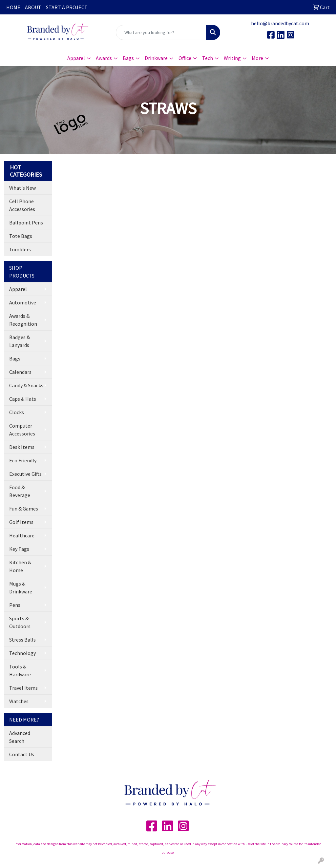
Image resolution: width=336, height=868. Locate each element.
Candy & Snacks (26, 385)
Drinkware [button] (156, 58)
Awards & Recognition (23, 320)
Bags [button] (128, 58)
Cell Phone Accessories (22, 205)
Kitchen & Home (20, 566)
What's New (22, 188)
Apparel (18, 289)
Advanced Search (20, 737)
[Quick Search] (161, 32)
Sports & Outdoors (20, 622)
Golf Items (21, 522)
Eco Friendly (23, 460)
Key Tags (19, 549)
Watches (19, 701)
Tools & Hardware (20, 670)
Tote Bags (21, 236)
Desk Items (22, 447)
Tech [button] (208, 58)
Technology (22, 653)
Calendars (20, 372)
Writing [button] (232, 58)
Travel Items (23, 688)
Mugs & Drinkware (21, 588)
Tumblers (20, 249)
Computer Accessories (22, 430)
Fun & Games (24, 509)
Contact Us (22, 754)
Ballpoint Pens (26, 222)
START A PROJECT (67, 7)
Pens (15, 605)
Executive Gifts (25, 474)
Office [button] (185, 58)
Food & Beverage (20, 491)
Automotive (23, 302)
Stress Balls (22, 640)
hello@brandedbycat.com (280, 23)
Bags (15, 358)
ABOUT (33, 7)
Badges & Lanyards (20, 341)
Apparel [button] (76, 58)
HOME (13, 7)
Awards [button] (104, 58)
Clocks (17, 412)
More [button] (257, 58)
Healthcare (22, 535)
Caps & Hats (23, 399)
